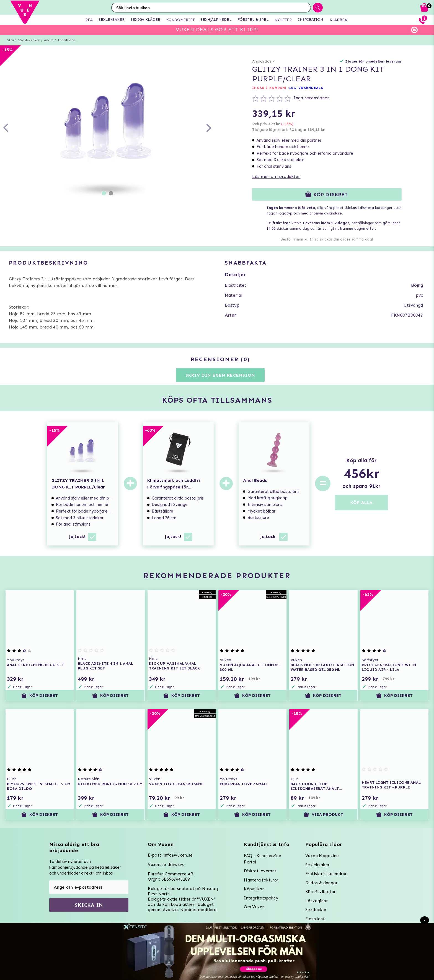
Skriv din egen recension (220, 375)
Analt (49, 40)
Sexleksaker (30, 40)
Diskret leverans (260, 871)
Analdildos (66, 40)
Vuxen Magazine (322, 856)
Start (11, 40)
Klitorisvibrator (320, 892)
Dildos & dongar (321, 883)
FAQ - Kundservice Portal (263, 859)
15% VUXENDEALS (306, 88)
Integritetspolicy (261, 898)
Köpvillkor (254, 889)
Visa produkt (323, 814)
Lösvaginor (317, 901)
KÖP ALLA (361, 502)
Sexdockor (316, 910)
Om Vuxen (254, 907)
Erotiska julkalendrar (326, 874)
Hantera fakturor (261, 880)
